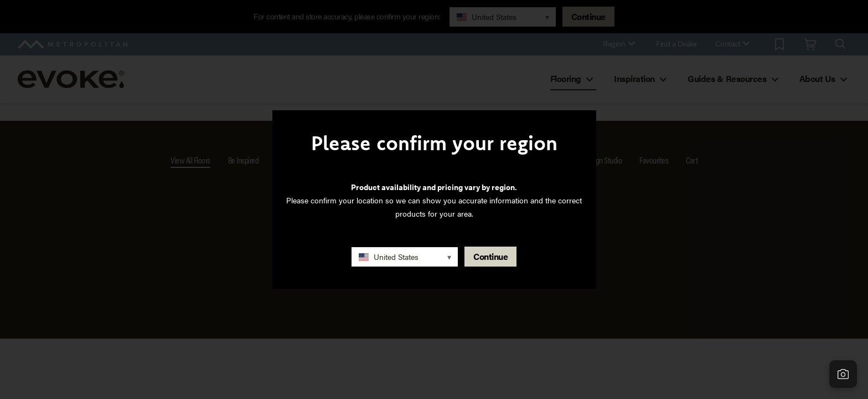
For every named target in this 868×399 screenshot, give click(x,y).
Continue (490, 256)
